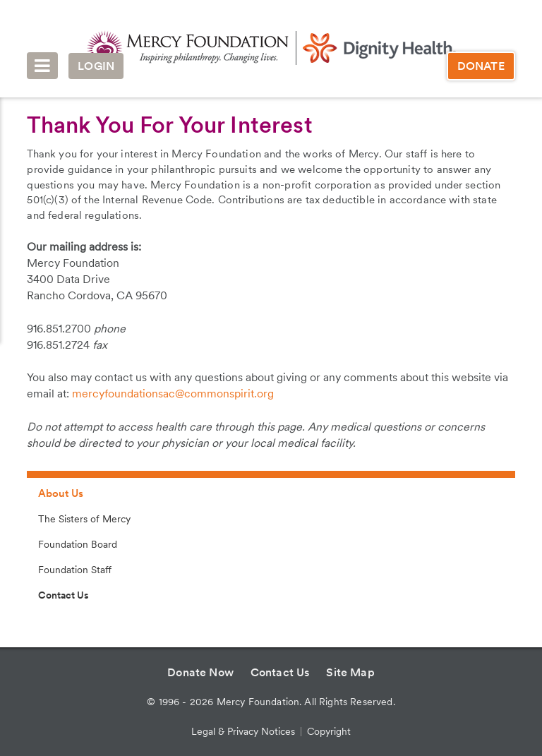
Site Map (350, 672)
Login (96, 66)
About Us (61, 493)
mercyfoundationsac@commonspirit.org (173, 394)
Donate (481, 66)
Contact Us (64, 595)
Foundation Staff (75, 570)
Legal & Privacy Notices (243, 731)
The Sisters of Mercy (84, 519)
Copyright (329, 731)
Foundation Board (78, 544)
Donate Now (200, 672)
